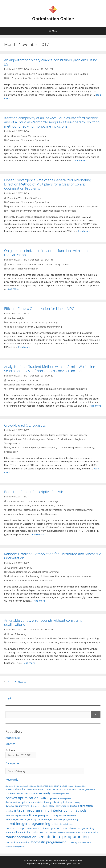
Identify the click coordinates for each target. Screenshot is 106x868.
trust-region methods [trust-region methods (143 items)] (80, 842)
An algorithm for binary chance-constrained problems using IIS (51, 62)
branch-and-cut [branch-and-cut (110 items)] (54, 789)
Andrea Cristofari (17, 264)
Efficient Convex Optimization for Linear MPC (39, 309)
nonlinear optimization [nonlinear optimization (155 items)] (51, 828)
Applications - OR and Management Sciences (32, 439)
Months (10, 744)
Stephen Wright (16, 318)
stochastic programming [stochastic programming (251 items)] (49, 842)
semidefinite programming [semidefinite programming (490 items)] (63, 837)
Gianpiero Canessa (18, 74)
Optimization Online (53, 19)
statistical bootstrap (46, 514)
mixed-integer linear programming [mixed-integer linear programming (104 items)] (21, 819)
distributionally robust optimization (43, 510)
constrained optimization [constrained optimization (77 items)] (60, 794)
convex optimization (18, 389)
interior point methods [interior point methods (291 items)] (69, 810)
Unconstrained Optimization (23, 269)
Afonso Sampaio (16, 435)
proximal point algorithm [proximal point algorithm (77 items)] (66, 832)
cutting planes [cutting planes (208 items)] (49, 798)
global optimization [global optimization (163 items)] (82, 806)
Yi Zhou (28, 568)
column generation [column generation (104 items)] (86, 789)
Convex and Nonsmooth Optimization (28, 140)
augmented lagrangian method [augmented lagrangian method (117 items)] (52, 786)
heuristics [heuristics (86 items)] (9, 811)
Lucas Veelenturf (58, 435)
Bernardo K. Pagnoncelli (59, 74)
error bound (33, 642)
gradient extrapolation (80, 576)
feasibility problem (70, 642)
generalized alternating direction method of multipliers (38, 206)
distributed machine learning (23, 576)
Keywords (12, 780)
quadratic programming (49, 327)
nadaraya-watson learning (78, 510)
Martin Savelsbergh (37, 435)
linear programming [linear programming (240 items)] (44, 815)
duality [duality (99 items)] (77, 802)
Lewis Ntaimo (37, 74)
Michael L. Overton (29, 380)
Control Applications (18, 322)
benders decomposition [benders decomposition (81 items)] (77, 786)
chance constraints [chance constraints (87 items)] (69, 789)
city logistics (14, 447)
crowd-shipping (48, 447)
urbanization (11, 452)
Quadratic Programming (44, 322)
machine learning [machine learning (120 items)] (68, 816)
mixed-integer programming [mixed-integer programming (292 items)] (28, 824)
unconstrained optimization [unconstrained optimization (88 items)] (16, 846)
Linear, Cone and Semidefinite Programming (74, 638)
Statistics (60, 506)
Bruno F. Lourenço (17, 634)
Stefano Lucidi (35, 264)
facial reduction (50, 642)
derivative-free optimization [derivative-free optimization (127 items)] (20, 802)
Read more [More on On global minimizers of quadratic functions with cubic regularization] (13, 289)
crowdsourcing (66, 447)
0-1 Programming (17, 78)
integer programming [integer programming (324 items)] (32, 810)
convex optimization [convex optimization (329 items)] (22, 798)
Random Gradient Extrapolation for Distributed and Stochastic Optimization (53, 556)
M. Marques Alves (17, 136)
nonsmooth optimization (44, 389)
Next (22, 682)
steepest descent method (73, 389)
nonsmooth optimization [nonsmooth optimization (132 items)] (18, 832)
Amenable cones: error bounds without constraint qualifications (43, 622)
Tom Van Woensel (78, 435)
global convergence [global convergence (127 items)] (59, 806)
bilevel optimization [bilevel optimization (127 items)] (16, 789)
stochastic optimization (41, 580)
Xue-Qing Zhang (33, 198)
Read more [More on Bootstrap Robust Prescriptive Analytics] (38, 534)
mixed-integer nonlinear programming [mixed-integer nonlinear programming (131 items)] (58, 819)
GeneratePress (75, 861)
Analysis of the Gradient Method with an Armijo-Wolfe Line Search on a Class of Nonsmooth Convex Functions (50, 369)
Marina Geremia (37, 136)
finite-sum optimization (53, 576)
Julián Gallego (80, 74)
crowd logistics (30, 447)
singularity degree (91, 642)
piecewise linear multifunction (59, 211)
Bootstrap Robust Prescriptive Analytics (35, 492)
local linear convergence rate (26, 211)
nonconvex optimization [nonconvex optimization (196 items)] (21, 828)
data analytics (15, 510)
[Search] (96, 715)
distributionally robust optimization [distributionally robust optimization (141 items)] (54, 802)
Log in (9, 698)
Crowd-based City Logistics (25, 425)
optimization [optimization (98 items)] (51, 832)
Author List (13, 738)
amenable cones (16, 642)
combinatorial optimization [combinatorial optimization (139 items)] (20, 793)
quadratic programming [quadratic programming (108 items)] (87, 832)
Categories (12, 763)
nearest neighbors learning (19, 514)
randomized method (15, 580)
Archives (10, 750)
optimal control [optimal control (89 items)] (38, 832)
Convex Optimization (19, 506)
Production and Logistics (71, 439)
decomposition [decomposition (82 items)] (66, 799)
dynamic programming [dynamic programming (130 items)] (17, 806)
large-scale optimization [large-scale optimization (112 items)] (17, 816)
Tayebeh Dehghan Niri (56, 264)
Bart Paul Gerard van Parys (44, 501)
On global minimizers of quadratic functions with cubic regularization (47, 253)
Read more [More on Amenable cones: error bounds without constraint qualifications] (29, 663)
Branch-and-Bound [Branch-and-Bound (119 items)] (36, 789)
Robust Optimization (43, 506)
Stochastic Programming (42, 78)
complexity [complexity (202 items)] (43, 793)
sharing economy (85, 447)
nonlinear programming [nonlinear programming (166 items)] (80, 828)
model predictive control (21, 327)
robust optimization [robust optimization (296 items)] (21, 837)
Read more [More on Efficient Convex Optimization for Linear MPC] (24, 347)
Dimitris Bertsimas (17, 501)
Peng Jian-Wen (15, 198)
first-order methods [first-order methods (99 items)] (39, 806)
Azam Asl (12, 380)
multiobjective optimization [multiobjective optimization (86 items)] (62, 824)
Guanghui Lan (15, 568)
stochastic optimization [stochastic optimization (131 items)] (18, 842)
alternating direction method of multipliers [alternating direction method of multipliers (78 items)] (21, 786)
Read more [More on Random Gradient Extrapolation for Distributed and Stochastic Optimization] (39, 601)
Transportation (12, 443)
